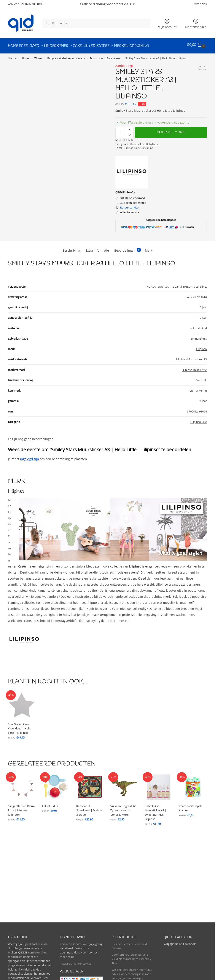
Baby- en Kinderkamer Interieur (66, 56)
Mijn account (167, 24)
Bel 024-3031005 (32, 4)
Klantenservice (196, 24)
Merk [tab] (149, 248)
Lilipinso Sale (131, 146)
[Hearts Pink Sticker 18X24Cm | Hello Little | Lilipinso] (205, 66)
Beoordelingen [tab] (128, 248)
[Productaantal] (121, 130)
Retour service (129, 205)
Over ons (200, 4)
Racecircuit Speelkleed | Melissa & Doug (89, 808)
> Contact (14, 961)
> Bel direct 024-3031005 (23, 953)
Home (26, 56)
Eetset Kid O (50, 804)
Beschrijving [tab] (71, 248)
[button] (197, 45)
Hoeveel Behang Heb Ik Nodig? (132, 949)
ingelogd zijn (29, 457)
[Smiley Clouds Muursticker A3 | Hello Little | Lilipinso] (200, 66)
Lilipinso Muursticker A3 (191, 357)
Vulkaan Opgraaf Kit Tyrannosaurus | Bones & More (123, 808)
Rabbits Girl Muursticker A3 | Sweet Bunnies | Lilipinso (156, 811)
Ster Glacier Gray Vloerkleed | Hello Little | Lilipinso (20, 726)
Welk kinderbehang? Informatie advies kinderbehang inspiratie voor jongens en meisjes (132, 906)
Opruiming (147, 146)
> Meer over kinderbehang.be (27, 928)
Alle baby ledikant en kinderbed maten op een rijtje (132, 929)
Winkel (38, 56)
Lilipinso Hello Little (194, 368)
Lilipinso (201, 347)
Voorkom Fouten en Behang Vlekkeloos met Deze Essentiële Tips (132, 891)
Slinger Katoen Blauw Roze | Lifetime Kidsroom (21, 808)
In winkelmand (171, 130)
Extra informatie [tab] (97, 248)
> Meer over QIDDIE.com (24, 921)
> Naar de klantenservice (76, 895)
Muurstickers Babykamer (105, 56)
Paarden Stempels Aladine (191, 806)
